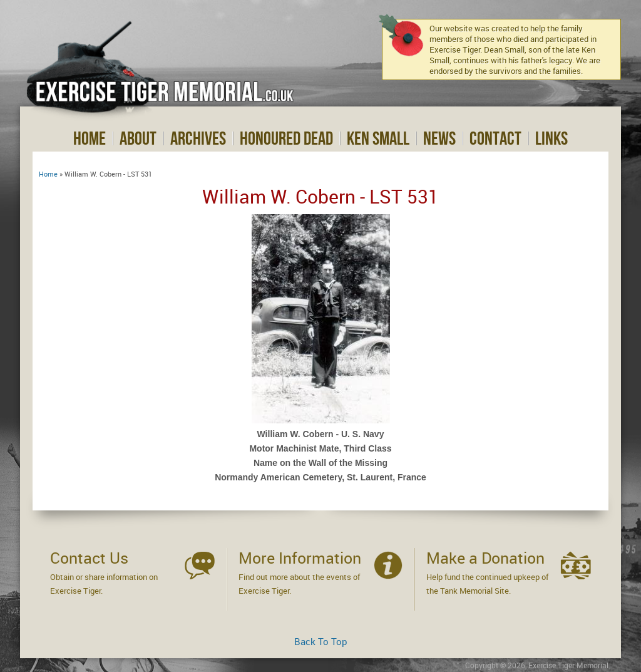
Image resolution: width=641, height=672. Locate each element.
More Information (300, 558)
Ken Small (378, 138)
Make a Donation (485, 558)
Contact (495, 138)
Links (551, 138)
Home (90, 138)
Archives (198, 138)
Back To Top (321, 641)
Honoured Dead (286, 138)
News (439, 138)
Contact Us (89, 558)
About (138, 138)
